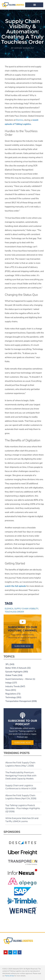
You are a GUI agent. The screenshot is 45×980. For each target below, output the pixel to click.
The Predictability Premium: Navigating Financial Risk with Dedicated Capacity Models (21, 776)
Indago (9, 683)
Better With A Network (16, 668)
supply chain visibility (26, 609)
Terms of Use (10, 976)
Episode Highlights (14, 672)
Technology (11, 697)
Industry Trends (13, 686)
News (8, 690)
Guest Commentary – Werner (19, 679)
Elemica (20, 120)
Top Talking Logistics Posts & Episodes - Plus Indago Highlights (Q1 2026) (23, 808)
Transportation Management (18, 701)
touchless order (14, 612)
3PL (7, 664)
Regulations (11, 694)
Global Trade (11, 675)
